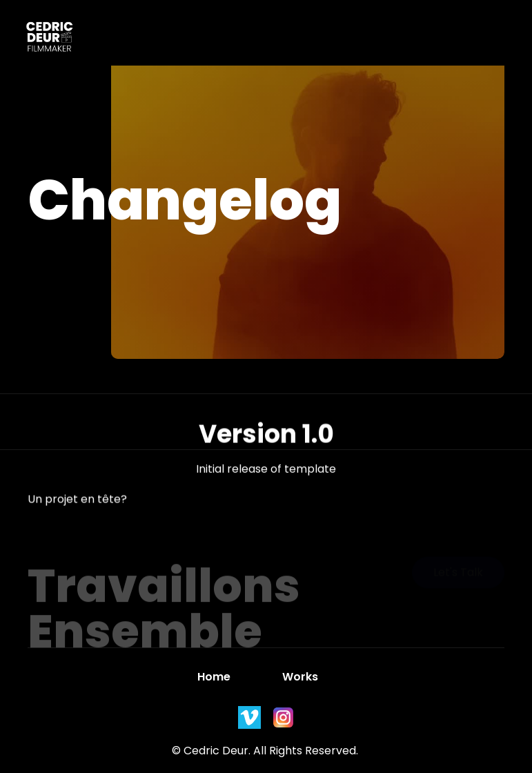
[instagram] (249, 717)
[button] (299, 40)
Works (300, 677)
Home (214, 677)
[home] (43, 40)
